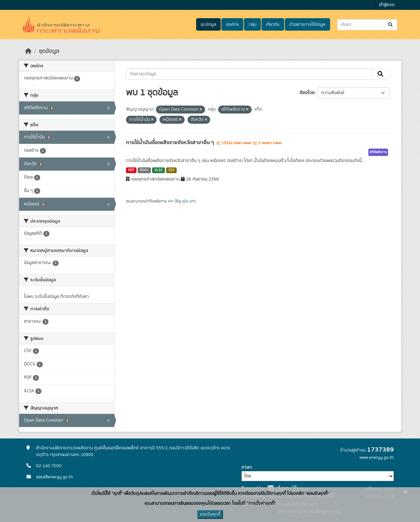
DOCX (144, 170)
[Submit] (391, 25)
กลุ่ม (253, 25)
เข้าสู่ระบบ (387, 5)
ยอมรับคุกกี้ (210, 514)
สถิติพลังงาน (378, 152)
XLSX (158, 170)
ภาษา (247, 467)
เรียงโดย (307, 93)
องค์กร (232, 25)
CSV (171, 170)
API (170, 201)
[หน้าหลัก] (28, 51)
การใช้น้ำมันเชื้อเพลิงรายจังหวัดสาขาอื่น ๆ (171, 143)
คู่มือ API (188, 201)
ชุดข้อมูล (208, 25)
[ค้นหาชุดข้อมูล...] (367, 25)
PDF (131, 170)
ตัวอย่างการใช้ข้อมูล (307, 25)
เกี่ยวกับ (273, 25)
